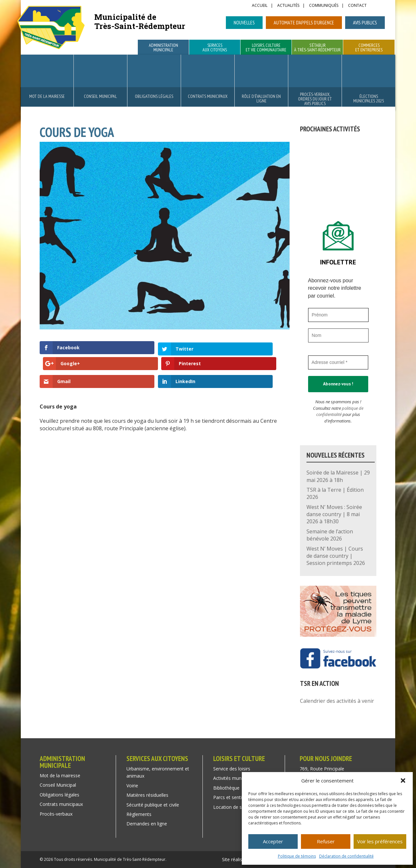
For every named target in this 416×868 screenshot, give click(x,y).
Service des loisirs (232, 769)
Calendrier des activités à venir (337, 701)
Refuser (326, 841)
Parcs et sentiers (231, 797)
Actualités (288, 6)
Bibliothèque (226, 788)
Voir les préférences (380, 841)
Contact (357, 6)
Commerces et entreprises (369, 48)
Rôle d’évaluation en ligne (261, 99)
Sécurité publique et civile (153, 805)
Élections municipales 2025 (369, 99)
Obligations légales (154, 96)
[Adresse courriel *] (338, 362)
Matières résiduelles (147, 795)
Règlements (139, 814)
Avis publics (365, 22)
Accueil (260, 6)
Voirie (132, 786)
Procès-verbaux (56, 814)
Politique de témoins (297, 856)
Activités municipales (235, 778)
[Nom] (338, 335)
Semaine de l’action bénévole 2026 (330, 535)
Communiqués (324, 6)
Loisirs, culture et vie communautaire (266, 48)
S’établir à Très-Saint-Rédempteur (317, 48)
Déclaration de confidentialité (346, 856)
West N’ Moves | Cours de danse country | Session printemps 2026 (336, 556)
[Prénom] (338, 315)
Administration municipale (163, 48)
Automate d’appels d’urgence (304, 22)
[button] (403, 781)
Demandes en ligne (147, 824)
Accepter (273, 841)
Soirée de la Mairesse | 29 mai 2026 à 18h (338, 476)
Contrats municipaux (208, 96)
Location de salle (231, 807)
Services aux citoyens (215, 48)
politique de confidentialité (340, 411)
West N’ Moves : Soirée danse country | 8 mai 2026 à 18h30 (334, 514)
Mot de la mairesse (47, 96)
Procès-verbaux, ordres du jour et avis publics (315, 99)
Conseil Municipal (100, 96)
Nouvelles (244, 22)
